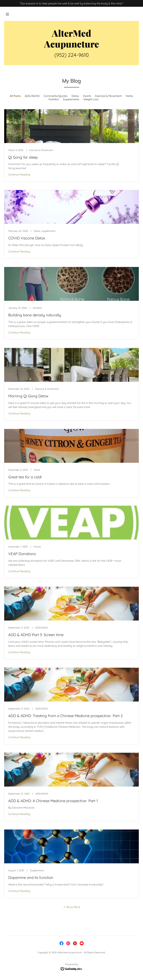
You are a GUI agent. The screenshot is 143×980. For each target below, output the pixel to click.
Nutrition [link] (54, 99)
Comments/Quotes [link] (56, 96)
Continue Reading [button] (19, 174)
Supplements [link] (71, 99)
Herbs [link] (129, 96)
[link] (71, 46)
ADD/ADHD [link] (32, 96)
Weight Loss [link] (91, 99)
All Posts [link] (15, 96)
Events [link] (87, 96)
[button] (7, 14)
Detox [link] (75, 96)
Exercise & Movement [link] (108, 96)
